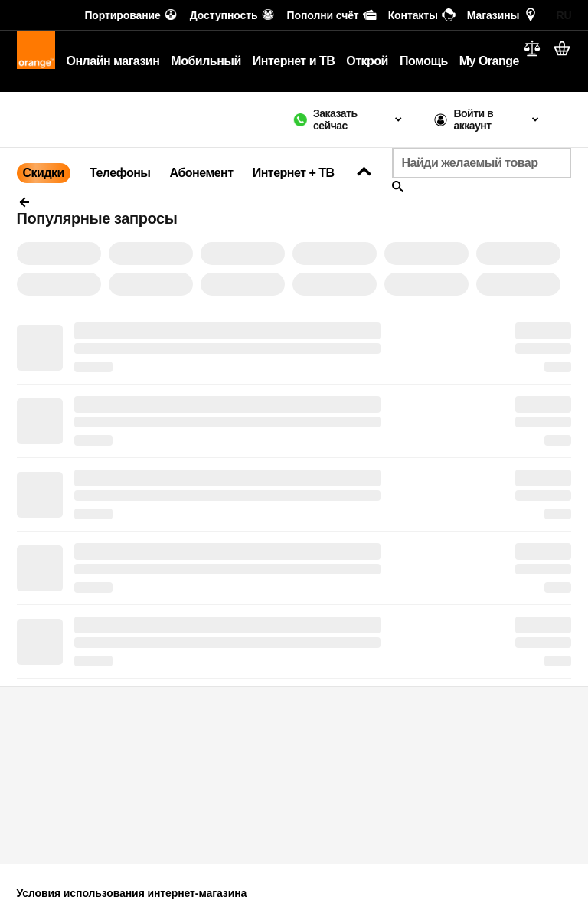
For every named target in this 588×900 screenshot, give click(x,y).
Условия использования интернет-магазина (132, 893)
